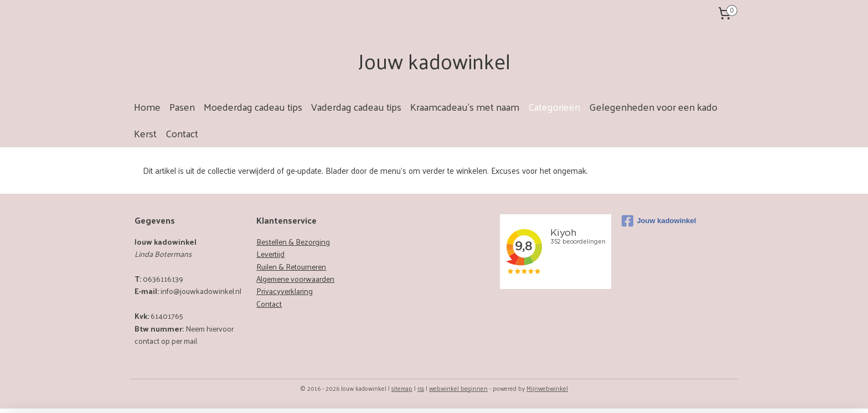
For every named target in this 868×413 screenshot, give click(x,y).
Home (147, 107)
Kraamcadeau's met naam (465, 107)
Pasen (182, 107)
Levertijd (270, 254)
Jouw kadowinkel (659, 221)
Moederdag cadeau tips (253, 107)
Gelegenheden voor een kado (653, 107)
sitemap (402, 388)
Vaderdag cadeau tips (356, 107)
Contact (182, 133)
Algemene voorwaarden (295, 279)
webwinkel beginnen (458, 388)
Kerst (145, 133)
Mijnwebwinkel (547, 388)
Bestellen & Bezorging (293, 242)
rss (421, 388)
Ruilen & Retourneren (291, 267)
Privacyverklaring (285, 291)
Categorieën (554, 107)
